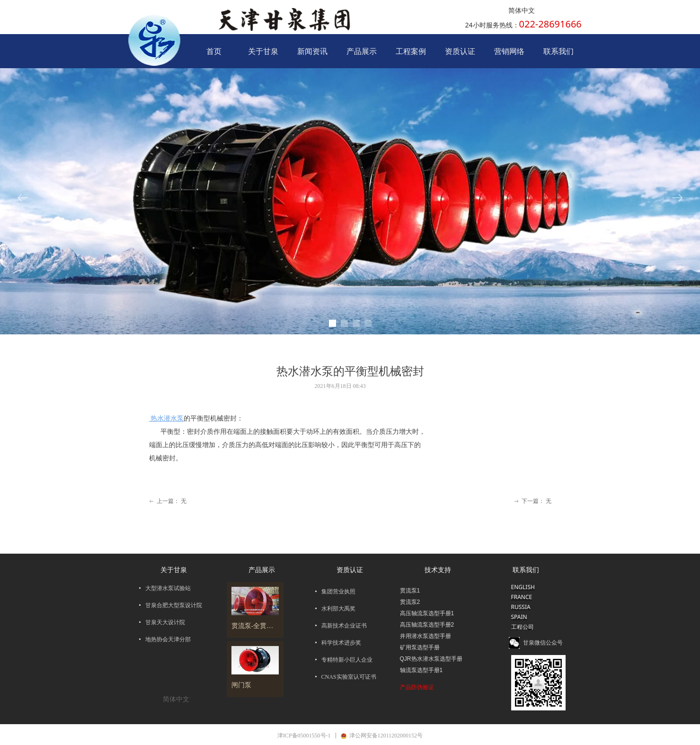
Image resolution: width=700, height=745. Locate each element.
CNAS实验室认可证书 (349, 677)
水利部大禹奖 (338, 609)
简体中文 (522, 11)
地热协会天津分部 (168, 639)
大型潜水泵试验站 (168, 588)
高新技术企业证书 (344, 626)
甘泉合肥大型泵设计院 (174, 605)
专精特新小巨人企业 (347, 660)
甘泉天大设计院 (165, 622)
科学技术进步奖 (341, 643)
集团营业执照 (338, 592)
